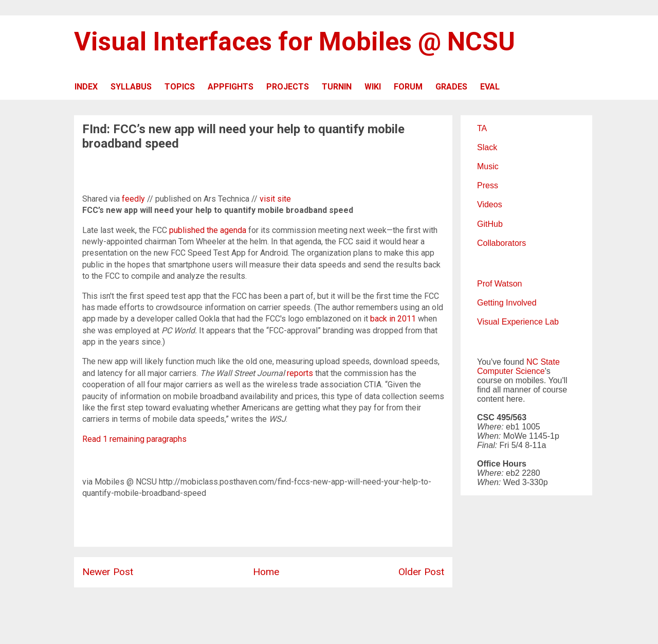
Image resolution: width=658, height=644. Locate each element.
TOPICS (180, 87)
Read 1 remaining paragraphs (134, 439)
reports (300, 373)
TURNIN (337, 87)
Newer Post (108, 572)
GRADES (451, 87)
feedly (133, 199)
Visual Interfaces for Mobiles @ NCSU (295, 42)
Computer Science (511, 371)
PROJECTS (288, 87)
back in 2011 (393, 319)
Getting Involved (507, 303)
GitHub (490, 224)
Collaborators (501, 243)
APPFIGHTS (231, 87)
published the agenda (208, 230)
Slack (487, 147)
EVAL (490, 87)
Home (266, 572)
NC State (543, 362)
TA (482, 128)
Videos (490, 204)
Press (488, 185)
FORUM (408, 87)
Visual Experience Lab (518, 322)
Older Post (421, 572)
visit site (275, 199)
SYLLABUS (131, 87)
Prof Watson (499, 284)
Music (488, 166)
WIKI (373, 87)
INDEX (86, 87)
